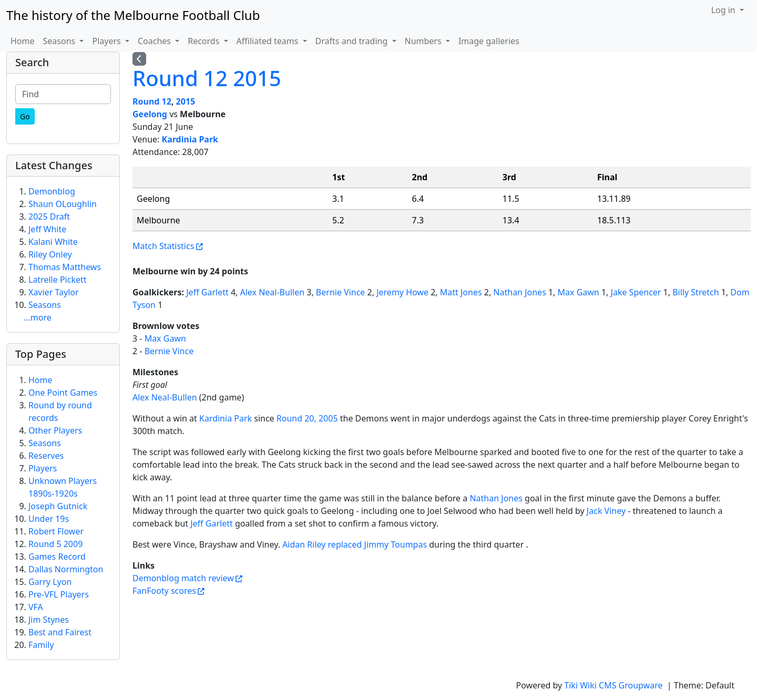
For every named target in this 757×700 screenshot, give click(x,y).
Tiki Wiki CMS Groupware (614, 685)
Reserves (46, 456)
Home (23, 41)
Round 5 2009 (55, 544)
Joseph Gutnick (58, 506)
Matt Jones (461, 292)
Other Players (55, 430)
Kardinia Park (190, 139)
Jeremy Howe (402, 292)
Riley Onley (50, 254)
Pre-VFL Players (59, 594)
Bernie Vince (341, 292)
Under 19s (49, 519)
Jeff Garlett (207, 292)
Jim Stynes (49, 620)
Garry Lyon (50, 582)
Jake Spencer (636, 292)
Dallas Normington (66, 569)
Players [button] (107, 41)
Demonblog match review (183, 578)
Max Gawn (579, 292)
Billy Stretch (695, 292)
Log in (724, 10)
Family (41, 645)
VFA (36, 607)
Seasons (45, 305)
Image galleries (489, 41)
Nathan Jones (519, 292)
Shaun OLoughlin (63, 204)
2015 (186, 101)
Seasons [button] (60, 41)
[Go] (25, 116)
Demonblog (52, 191)
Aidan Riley (304, 544)
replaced (345, 544)
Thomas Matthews (65, 267)
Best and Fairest (60, 632)
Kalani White (53, 242)
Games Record (57, 557)
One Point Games (63, 393)
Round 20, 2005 (307, 418)
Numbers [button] (424, 41)
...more (38, 317)
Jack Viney (606, 511)
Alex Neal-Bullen (273, 292)
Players (43, 468)
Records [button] (204, 41)
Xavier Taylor (54, 292)
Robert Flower (56, 531)
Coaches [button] (155, 41)
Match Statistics (163, 246)
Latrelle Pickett (58, 280)
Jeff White (47, 229)
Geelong (150, 114)
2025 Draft (49, 217)
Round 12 (152, 101)
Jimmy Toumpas (396, 544)
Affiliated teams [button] (269, 41)
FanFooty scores (164, 591)
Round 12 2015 (207, 78)
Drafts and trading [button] (353, 41)
